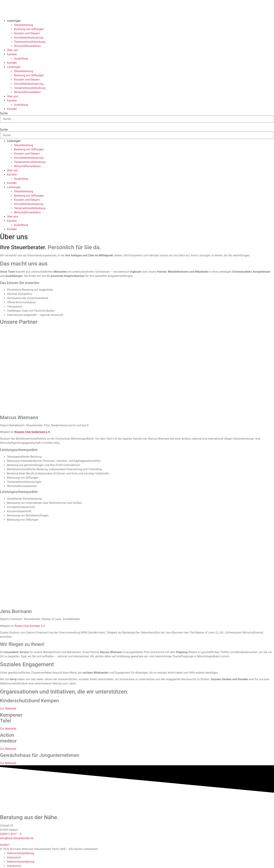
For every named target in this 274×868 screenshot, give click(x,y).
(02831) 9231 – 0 (11, 834)
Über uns (12, 50)
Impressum (14, 857)
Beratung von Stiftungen (29, 29)
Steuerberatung (24, 25)
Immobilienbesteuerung (29, 38)
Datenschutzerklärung (21, 853)
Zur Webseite (8, 708)
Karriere (12, 54)
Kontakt (12, 63)
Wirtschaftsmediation (27, 46)
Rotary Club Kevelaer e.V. (30, 626)
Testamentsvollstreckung (30, 42)
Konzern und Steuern (27, 33)
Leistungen (14, 21)
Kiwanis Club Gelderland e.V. (32, 432)
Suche (4, 113)
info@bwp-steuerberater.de (17, 838)
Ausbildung (21, 59)
